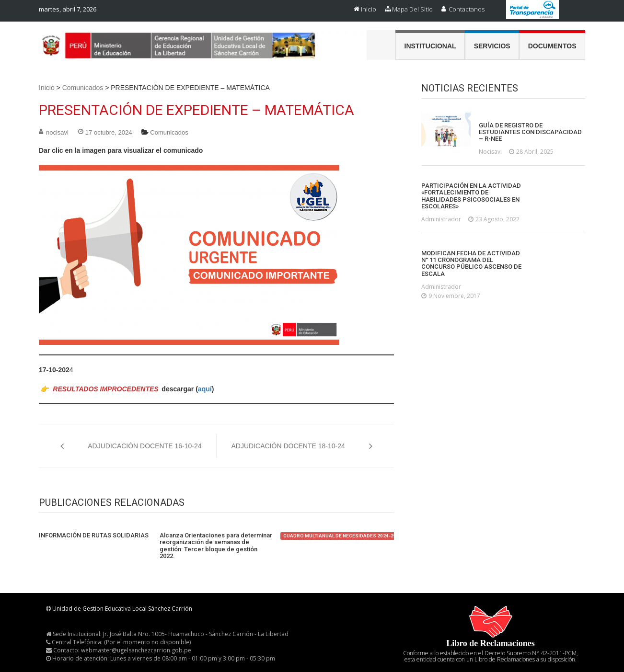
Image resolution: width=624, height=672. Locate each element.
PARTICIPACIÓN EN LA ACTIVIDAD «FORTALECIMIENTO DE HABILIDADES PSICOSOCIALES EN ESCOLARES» (471, 196)
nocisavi (57, 132)
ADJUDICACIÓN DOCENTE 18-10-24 (288, 446)
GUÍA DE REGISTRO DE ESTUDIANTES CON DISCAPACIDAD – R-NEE (530, 132)
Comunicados (83, 88)
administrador (441, 219)
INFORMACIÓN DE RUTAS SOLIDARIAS (94, 535)
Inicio (369, 9)
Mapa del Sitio (412, 9)
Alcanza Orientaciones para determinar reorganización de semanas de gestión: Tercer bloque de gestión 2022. (216, 546)
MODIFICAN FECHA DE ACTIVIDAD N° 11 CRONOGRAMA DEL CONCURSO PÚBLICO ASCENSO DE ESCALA (471, 264)
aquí (205, 389)
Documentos (552, 46)
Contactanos (467, 9)
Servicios (492, 46)
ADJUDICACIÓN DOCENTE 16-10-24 (144, 446)
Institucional (430, 46)
